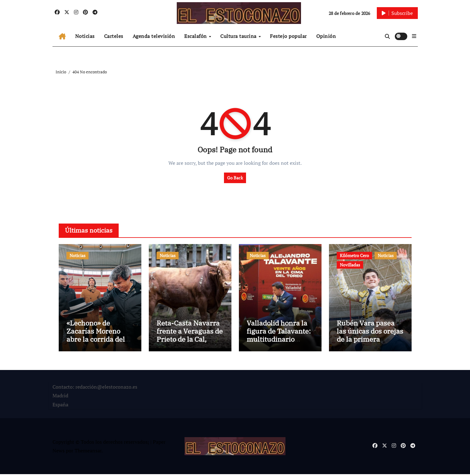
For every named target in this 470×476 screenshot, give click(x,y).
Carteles (114, 36)
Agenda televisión (154, 36)
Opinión (326, 36)
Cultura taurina (239, 36)
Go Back (235, 178)
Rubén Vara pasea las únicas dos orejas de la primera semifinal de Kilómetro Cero (370, 341)
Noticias (85, 36)
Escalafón (196, 36)
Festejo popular (288, 36)
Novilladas (350, 265)
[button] (414, 36)
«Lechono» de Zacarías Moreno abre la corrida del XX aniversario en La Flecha (100, 341)
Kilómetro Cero (354, 255)
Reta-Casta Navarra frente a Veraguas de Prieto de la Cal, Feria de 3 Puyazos (190, 337)
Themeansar (88, 452)
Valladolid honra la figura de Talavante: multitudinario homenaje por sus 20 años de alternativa (280, 341)
